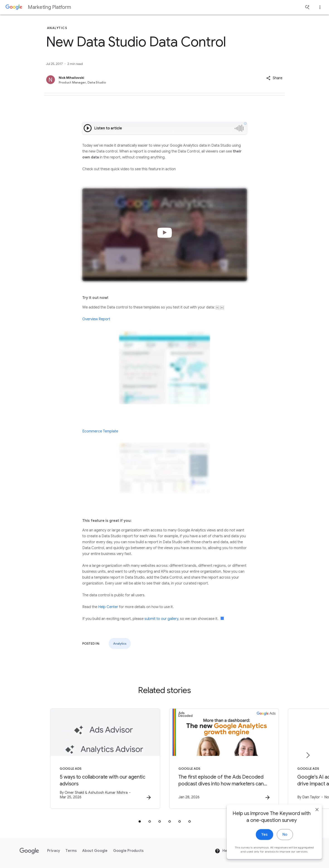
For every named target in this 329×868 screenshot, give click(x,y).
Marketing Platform (49, 7)
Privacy (54, 851)
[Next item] (308, 755)
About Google (95, 851)
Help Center (108, 607)
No (283, 854)
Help (223, 851)
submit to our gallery (161, 619)
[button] (274, 78)
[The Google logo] (29, 851)
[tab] (140, 821)
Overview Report (96, 319)
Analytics (120, 644)
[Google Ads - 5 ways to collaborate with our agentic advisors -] (105, 759)
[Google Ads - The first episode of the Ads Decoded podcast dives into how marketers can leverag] (224, 759)
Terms (71, 851)
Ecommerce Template (100, 431)
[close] (315, 829)
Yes (262, 854)
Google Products (128, 851)
